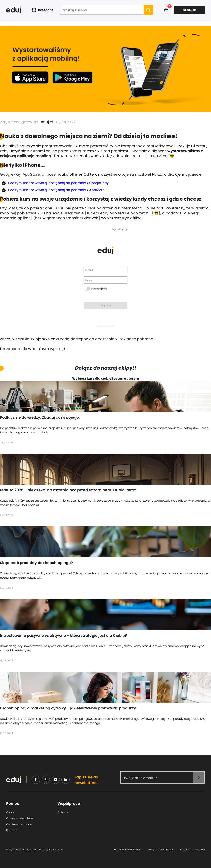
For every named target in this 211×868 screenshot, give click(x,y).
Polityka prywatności (160, 850)
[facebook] (36, 780)
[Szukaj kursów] (102, 10)
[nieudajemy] (46, 780)
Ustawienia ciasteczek (127, 850)
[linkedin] (66, 780)
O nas (10, 812)
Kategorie (42, 10)
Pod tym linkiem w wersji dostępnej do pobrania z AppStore (56, 190)
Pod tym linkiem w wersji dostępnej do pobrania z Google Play (58, 183)
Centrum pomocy (19, 824)
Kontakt (12, 830)
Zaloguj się (189, 10)
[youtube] (56, 780)
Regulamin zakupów (192, 850)
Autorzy (63, 812)
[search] (148, 10)
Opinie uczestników (20, 818)
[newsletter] (199, 777)
